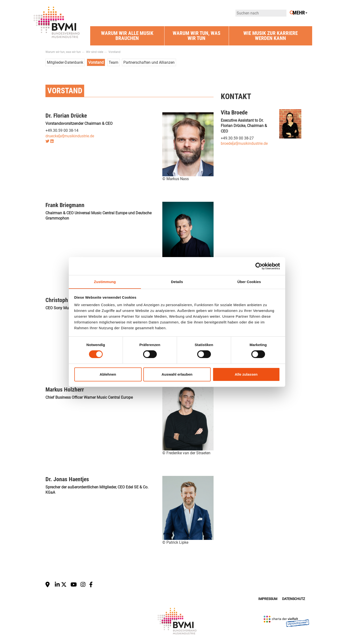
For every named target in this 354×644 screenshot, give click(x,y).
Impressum (268, 599)
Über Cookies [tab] (249, 281)
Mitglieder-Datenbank (65, 62)
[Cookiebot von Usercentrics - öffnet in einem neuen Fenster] (259, 266)
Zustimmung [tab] (105, 281)
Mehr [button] (300, 13)
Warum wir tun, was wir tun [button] (196, 36)
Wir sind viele (95, 52)
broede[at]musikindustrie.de (244, 143)
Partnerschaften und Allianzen (149, 62)
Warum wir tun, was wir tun (63, 52)
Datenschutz (294, 599)
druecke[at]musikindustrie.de (70, 136)
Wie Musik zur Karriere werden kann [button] (271, 36)
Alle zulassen (246, 374)
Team (114, 62)
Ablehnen (108, 374)
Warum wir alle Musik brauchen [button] (127, 36)
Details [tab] (177, 281)
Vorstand (114, 52)
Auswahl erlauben (177, 374)
